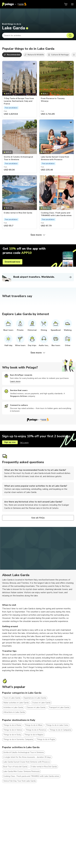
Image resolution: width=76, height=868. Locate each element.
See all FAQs (38, 518)
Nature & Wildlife (34, 55)
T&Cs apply (24, 443)
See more (38, 235)
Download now (12, 262)
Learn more (15, 381)
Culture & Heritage (58, 55)
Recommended (12, 55)
